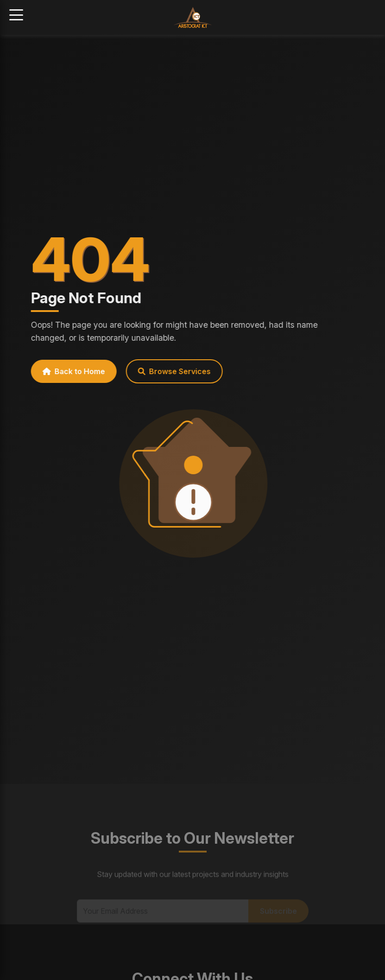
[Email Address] (163, 916)
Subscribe (278, 916)
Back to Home (70, 371)
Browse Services (170, 371)
